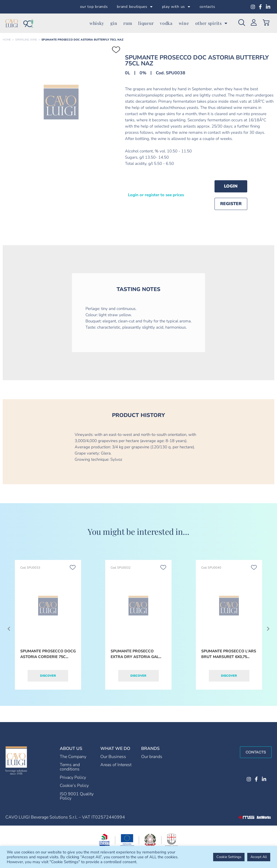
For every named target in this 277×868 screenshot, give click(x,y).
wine (184, 23)
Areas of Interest (116, 765)
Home (7, 40)
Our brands (152, 757)
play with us (176, 7)
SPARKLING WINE (26, 40)
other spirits (211, 23)
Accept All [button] (259, 857)
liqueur (146, 23)
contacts (207, 7)
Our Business (113, 757)
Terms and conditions (70, 767)
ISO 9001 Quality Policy (77, 796)
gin (114, 23)
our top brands (94, 7)
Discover (48, 676)
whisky (97, 23)
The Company (73, 757)
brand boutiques (135, 7)
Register (231, 204)
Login (231, 186)
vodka (166, 23)
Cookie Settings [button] (229, 857)
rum (128, 23)
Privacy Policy (73, 777)
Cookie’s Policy (74, 786)
